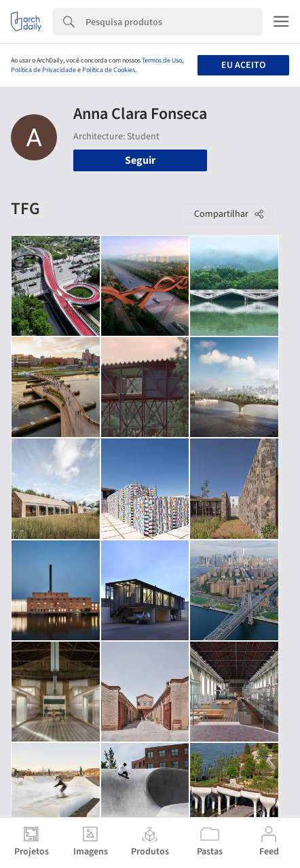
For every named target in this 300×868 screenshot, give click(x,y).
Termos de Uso (162, 60)
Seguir (140, 160)
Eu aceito (243, 65)
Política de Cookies (109, 70)
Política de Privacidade (43, 70)
